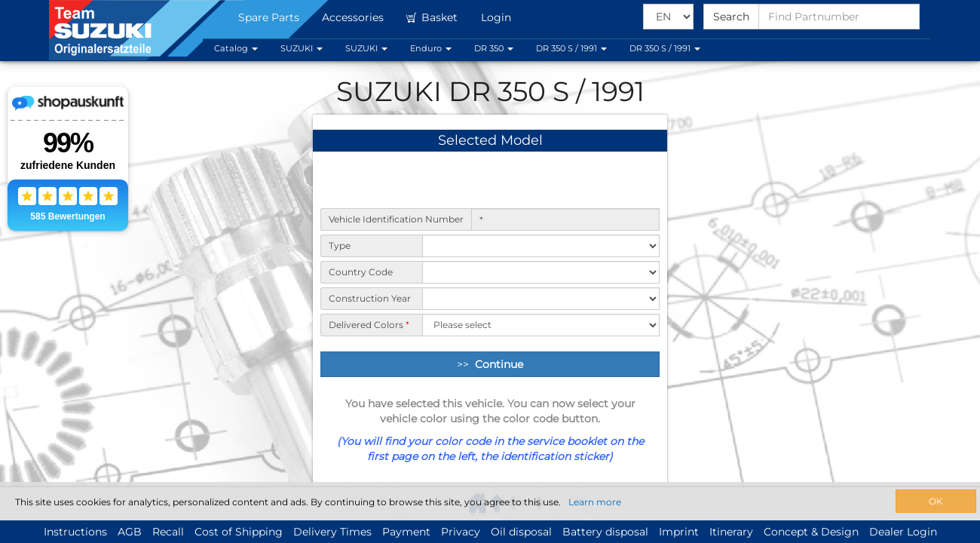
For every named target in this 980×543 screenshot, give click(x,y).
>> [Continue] (490, 364)
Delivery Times (332, 532)
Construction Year (370, 298)
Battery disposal (605, 532)
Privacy (461, 532)
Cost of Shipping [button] (239, 532)
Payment (406, 532)
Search (731, 17)
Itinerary (731, 532)
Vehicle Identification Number (396, 219)
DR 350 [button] (494, 48)
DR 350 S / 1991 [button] (571, 48)
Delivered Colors (369, 325)
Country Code (361, 272)
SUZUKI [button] (302, 48)
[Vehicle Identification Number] (565, 219)
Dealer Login (903, 532)
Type (340, 245)
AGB (130, 532)
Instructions (75, 532)
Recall (168, 532)
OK (936, 501)
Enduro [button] (431, 48)
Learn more (595, 502)
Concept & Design (811, 532)
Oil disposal (521, 532)
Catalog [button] (236, 48)
